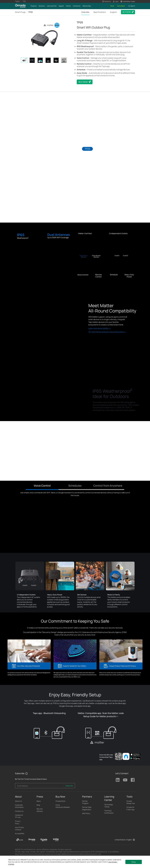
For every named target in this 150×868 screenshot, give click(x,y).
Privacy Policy (18, 822)
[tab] (24, 60)
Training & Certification (109, 812)
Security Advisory (40, 810)
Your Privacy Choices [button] (20, 828)
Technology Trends (109, 806)
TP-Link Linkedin (118, 780)
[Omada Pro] (44, 840)
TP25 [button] (30, 12)
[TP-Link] (20, 840)
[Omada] (32, 840)
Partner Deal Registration (87, 808)
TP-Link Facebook (133, 780)
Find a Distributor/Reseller (63, 806)
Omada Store (60, 801)
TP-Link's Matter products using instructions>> (107, 332)
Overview (85, 12)
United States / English (123, 840)
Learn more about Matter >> (100, 328)
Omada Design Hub (131, 802)
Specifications (100, 12)
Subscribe (69, 786)
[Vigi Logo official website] (24, 1)
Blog (38, 805)
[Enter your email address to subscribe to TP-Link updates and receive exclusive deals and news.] (39, 786)
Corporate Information (19, 806)
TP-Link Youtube (125, 780)
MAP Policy (86, 813)
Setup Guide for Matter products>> (101, 716)
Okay (134, 862)
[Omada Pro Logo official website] (17, 1)
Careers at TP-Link (19, 816)
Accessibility (20, 833)
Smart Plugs (20, 12)
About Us (18, 801)
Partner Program (85, 802)
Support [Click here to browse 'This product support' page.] (113, 12)
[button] (107, 1)
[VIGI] (56, 840)
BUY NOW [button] (127, 12)
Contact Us (19, 811)
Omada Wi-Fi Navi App (131, 808)
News (39, 801)
